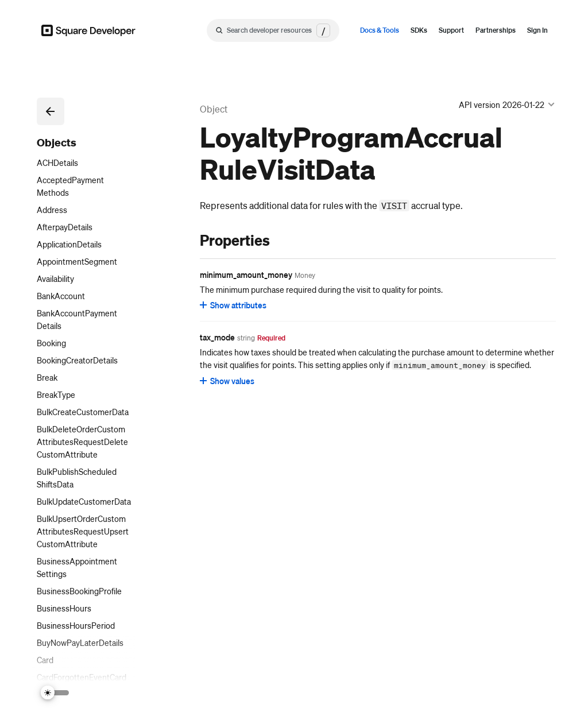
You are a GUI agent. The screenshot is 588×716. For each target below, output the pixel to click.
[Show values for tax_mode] (228, 381)
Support (451, 30)
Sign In (537, 30)
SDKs (419, 30)
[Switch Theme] (55, 693)
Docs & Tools (380, 30)
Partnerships (496, 30)
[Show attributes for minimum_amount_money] (234, 305)
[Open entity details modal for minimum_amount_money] (305, 276)
